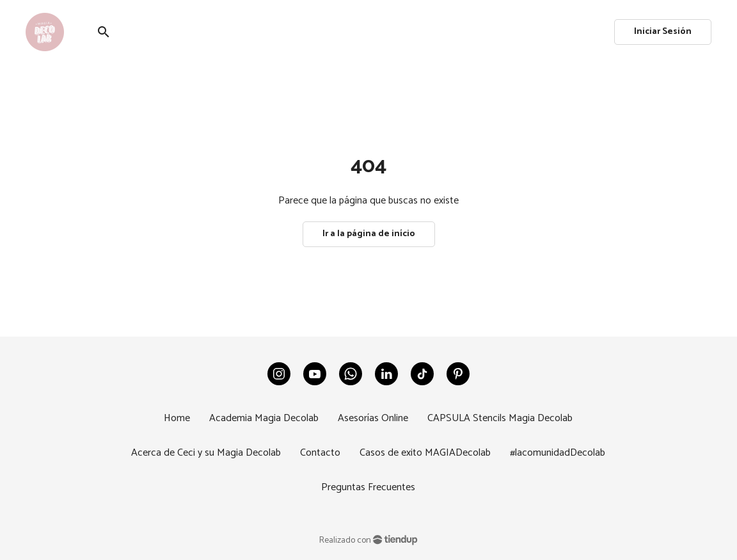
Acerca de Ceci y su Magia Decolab (206, 453)
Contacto (320, 453)
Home (177, 418)
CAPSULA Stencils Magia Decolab (500, 418)
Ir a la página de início (369, 234)
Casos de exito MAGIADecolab (425, 453)
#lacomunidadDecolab (558, 453)
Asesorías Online (373, 418)
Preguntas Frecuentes (368, 487)
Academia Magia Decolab (264, 418)
